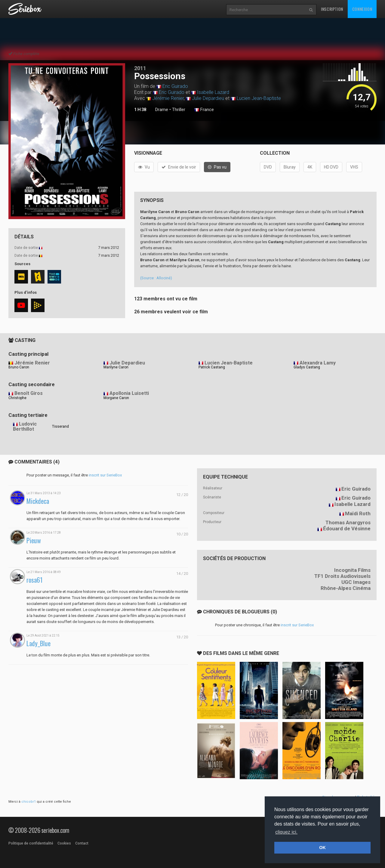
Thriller (179, 110)
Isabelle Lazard (213, 92)
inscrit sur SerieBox (105, 475)
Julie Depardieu (208, 98)
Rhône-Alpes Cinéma (346, 588)
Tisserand (60, 426)
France (204, 110)
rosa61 (35, 580)
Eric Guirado (175, 86)
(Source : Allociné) (156, 278)
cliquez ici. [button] (286, 832)
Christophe (17, 398)
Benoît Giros (29, 393)
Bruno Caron (19, 367)
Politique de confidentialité (31, 843)
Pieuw (34, 540)
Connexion (362, 9)
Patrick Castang (212, 367)
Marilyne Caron (116, 367)
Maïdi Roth (358, 513)
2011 (140, 68)
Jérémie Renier (168, 98)
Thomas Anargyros (348, 522)
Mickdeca (38, 501)
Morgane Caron (116, 398)
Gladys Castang (307, 367)
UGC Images (356, 582)
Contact (82, 843)
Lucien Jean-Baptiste (259, 98)
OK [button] (322, 848)
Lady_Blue (38, 643)
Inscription (332, 9)
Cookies (64, 843)
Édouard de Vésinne (347, 529)
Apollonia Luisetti (129, 393)
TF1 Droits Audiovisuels (342, 576)
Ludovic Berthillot (25, 426)
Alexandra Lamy (318, 363)
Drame (162, 110)
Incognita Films (352, 570)
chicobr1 (29, 802)
